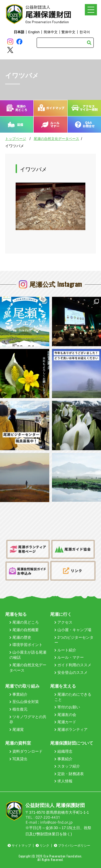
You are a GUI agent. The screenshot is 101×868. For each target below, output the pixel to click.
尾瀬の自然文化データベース (56, 139)
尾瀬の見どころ (24, 622)
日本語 (19, 32)
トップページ (16, 139)
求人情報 (63, 781)
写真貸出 (18, 759)
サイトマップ (19, 846)
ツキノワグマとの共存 (28, 719)
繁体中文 (68, 32)
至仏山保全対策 (24, 702)
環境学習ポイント (26, 645)
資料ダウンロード (26, 751)
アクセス (63, 622)
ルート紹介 (65, 650)
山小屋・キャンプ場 (73, 630)
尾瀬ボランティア (71, 729)
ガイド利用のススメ (73, 665)
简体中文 (51, 32)
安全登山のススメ (71, 672)
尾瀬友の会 (65, 715)
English (34, 32)
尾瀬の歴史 (20, 637)
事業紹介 (18, 694)
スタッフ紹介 (67, 766)
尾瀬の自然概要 (24, 630)
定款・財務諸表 (69, 774)
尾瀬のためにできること (73, 697)
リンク (42, 846)
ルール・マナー (69, 657)
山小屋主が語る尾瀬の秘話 (28, 655)
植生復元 (18, 709)
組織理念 (63, 751)
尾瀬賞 (17, 729)
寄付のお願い (67, 707)
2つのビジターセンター (74, 640)
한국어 (85, 32)
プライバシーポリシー (72, 846)
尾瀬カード (65, 722)
